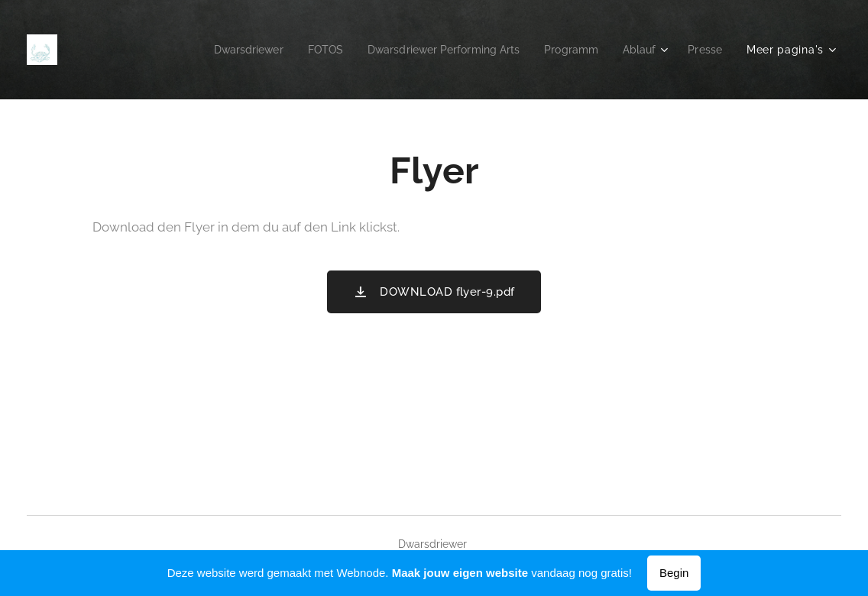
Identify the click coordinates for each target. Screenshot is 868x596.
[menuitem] (224, 50)
